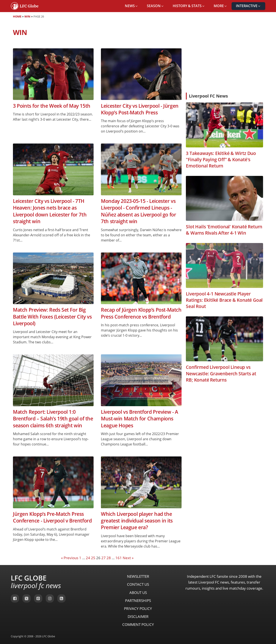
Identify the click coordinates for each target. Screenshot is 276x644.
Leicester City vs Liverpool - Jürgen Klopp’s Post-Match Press (140, 109)
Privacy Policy (138, 608)
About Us (138, 593)
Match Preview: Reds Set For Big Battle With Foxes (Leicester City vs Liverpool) (52, 317)
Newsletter (138, 576)
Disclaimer (138, 616)
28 (109, 558)
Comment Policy (138, 624)
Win (27, 16)
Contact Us (138, 584)
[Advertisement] (224, 57)
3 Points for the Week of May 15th (52, 106)
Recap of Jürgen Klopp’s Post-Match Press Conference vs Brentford (141, 313)
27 (103, 558)
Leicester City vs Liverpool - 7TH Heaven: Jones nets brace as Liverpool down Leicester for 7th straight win (50, 211)
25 (93, 558)
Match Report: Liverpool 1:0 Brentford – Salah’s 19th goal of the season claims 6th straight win (53, 419)
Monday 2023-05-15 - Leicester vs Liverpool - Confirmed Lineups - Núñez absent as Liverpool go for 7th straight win (138, 211)
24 (88, 558)
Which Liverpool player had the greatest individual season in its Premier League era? (137, 521)
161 (119, 558)
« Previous (70, 558)
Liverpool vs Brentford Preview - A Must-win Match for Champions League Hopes (139, 419)
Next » (128, 558)
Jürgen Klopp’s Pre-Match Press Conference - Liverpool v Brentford (52, 517)
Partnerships (138, 601)
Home (17, 16)
